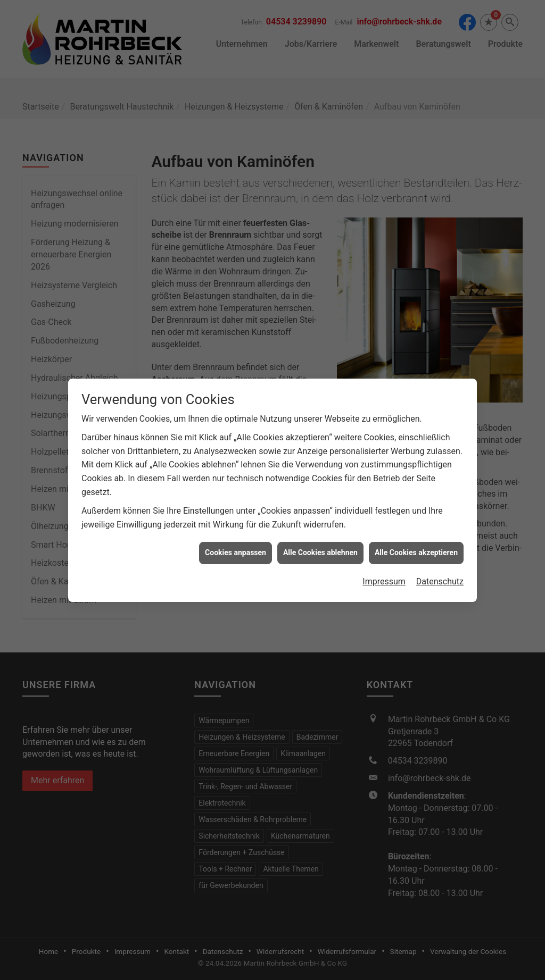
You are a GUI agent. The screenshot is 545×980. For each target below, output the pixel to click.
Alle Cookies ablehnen (320, 541)
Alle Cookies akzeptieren (416, 541)
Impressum (384, 570)
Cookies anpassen (236, 541)
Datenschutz (440, 570)
